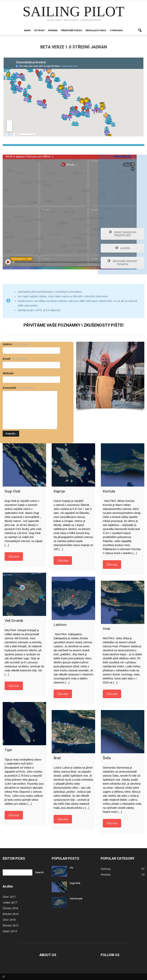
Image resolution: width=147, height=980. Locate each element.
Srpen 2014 (10, 931)
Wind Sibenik (122, 157)
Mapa (27, 30)
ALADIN (122, 248)
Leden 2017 (10, 902)
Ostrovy (39, 30)
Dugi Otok (75, 883)
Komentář (18, 388)
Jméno (16, 344)
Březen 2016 (11, 914)
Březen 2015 (11, 925)
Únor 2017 (9, 897)
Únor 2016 (9, 920)
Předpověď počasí (72, 30)
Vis (72, 868)
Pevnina (53, 30)
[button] (140, 30)
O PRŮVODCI (116, 30)
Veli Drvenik (76, 899)
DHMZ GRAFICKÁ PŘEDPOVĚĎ (122, 234)
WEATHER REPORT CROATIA (123, 263)
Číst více (14, 557)
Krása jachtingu (96, 30)
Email (16, 359)
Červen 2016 (10, 908)
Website (8, 373)
